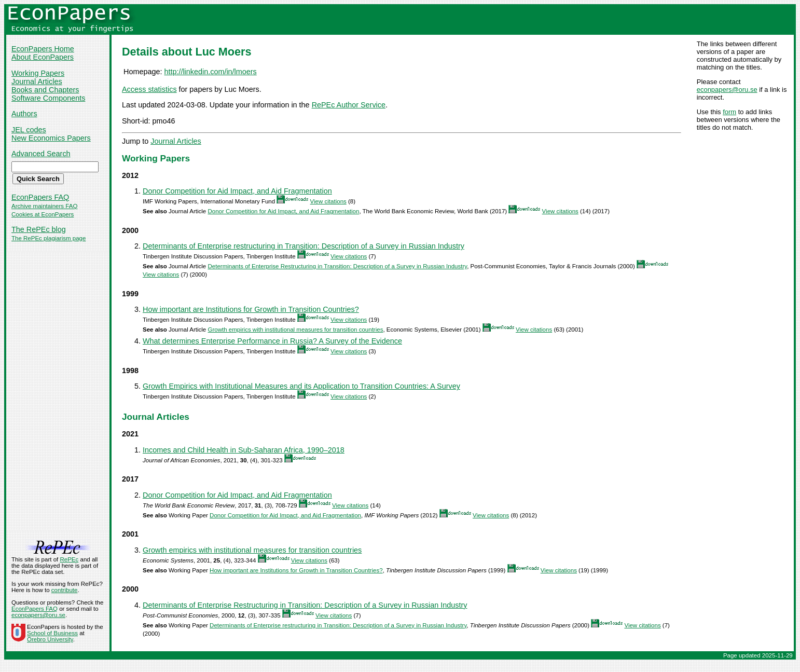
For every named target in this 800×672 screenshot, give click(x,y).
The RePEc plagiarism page (49, 238)
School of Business (52, 633)
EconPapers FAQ (40, 197)
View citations (328, 201)
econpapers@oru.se (727, 90)
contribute (65, 590)
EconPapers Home (43, 49)
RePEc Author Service (349, 105)
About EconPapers (43, 57)
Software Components (48, 98)
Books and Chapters (45, 90)
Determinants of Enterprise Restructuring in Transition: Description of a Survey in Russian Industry (337, 266)
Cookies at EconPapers (43, 214)
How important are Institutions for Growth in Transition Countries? (251, 309)
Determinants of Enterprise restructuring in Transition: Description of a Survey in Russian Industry (304, 246)
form (729, 112)
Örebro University (50, 639)
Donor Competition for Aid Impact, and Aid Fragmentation (237, 191)
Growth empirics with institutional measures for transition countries (295, 330)
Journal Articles (37, 81)
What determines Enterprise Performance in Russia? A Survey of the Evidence (272, 341)
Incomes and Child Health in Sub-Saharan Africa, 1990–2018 (244, 450)
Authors (24, 114)
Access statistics (149, 89)
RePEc (69, 559)
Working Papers (38, 73)
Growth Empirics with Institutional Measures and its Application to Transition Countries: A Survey (301, 386)
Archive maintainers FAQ (44, 206)
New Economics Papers (51, 138)
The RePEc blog (39, 229)
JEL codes (29, 130)
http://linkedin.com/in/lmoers (210, 72)
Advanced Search (41, 154)
